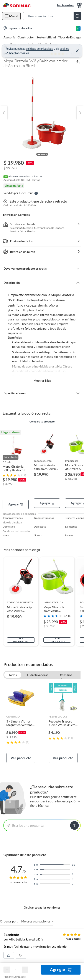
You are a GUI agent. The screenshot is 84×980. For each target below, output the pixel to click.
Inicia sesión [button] (65, 5)
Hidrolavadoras (38, 675)
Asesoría (9, 37)
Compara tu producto (42, 422)
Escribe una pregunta (26, 825)
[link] (21, 723)
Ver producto (21, 640)
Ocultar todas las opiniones (42, 907)
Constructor (26, 37)
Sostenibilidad (46, 37)
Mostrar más (42, 380)
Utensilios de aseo (65, 675)
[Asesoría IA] (78, 28)
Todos (13, 675)
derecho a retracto (53, 201)
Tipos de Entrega (69, 37)
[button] (53, 16)
